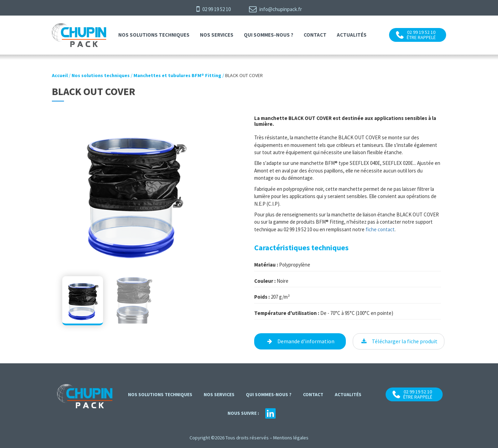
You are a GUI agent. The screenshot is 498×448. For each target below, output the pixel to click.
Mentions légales (291, 438)
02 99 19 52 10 (214, 9)
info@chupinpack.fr (275, 9)
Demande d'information (306, 341)
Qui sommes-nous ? (269, 35)
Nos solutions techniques (154, 35)
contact (315, 35)
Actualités (352, 35)
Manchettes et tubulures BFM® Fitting (177, 75)
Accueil (60, 75)
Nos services (217, 35)
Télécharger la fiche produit (405, 341)
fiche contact (380, 229)
